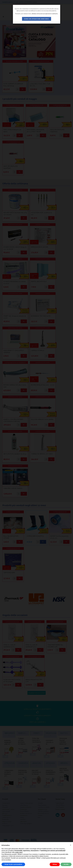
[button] (71, 845)
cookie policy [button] (19, 852)
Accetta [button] (66, 864)
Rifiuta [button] (55, 864)
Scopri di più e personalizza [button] (13, 864)
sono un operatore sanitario (37, 19)
